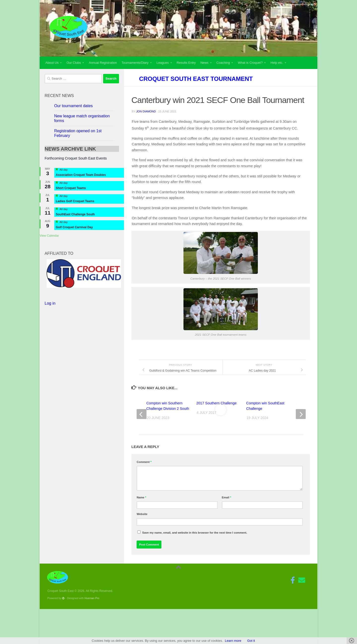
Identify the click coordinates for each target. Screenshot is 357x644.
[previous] (142, 414)
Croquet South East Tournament (196, 79)
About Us (52, 63)
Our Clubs (74, 63)
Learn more (233, 641)
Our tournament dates (73, 106)
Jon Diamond (146, 111)
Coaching (223, 63)
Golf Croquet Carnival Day (74, 227)
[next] (301, 414)
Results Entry (186, 63)
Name (141, 497)
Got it (251, 641)
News (204, 63)
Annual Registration (103, 63)
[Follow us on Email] (302, 580)
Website (142, 514)
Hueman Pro (92, 598)
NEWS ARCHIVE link (70, 149)
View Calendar (49, 236)
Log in (50, 303)
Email (227, 497)
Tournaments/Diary (135, 63)
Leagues (163, 63)
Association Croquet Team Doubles (81, 175)
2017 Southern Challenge (217, 403)
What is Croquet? (250, 63)
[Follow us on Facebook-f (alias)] (293, 580)
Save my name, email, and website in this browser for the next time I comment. (195, 533)
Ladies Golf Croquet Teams (75, 201)
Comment (144, 462)
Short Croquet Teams (71, 188)
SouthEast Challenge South (75, 214)
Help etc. (277, 63)
